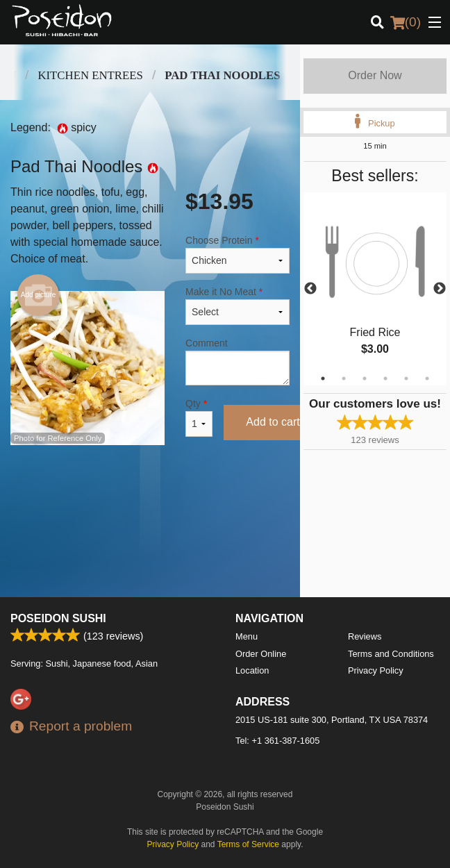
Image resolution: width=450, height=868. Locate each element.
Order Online (261, 654)
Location (252, 670)
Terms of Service (248, 844)
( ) (406, 22)
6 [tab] (427, 378)
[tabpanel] (375, 289)
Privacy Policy (376, 670)
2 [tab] (344, 378)
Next (440, 289)
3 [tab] (365, 378)
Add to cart (273, 422)
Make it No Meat (237, 306)
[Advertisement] (150, 500)
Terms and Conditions (391, 654)
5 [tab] (406, 378)
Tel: (277, 741)
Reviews (365, 636)
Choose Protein (237, 254)
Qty (199, 417)
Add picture (39, 295)
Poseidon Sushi (58, 618)
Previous (310, 289)
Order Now (375, 75)
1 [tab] (323, 378)
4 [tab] (385, 378)
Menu (247, 636)
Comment (237, 361)
